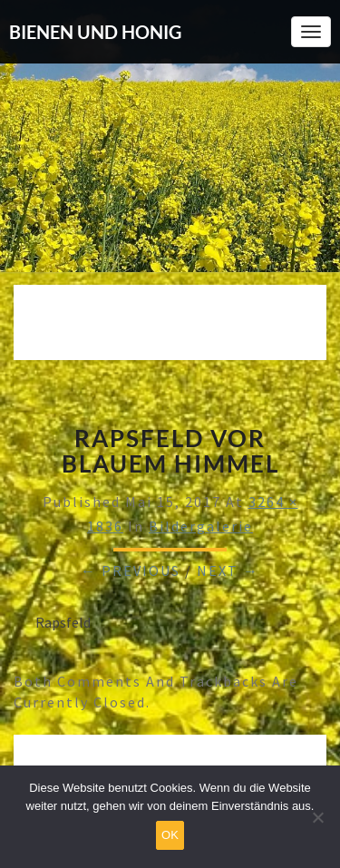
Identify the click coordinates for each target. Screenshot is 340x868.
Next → (228, 571)
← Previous (131, 571)
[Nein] (317, 817)
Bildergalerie (201, 526)
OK (170, 835)
